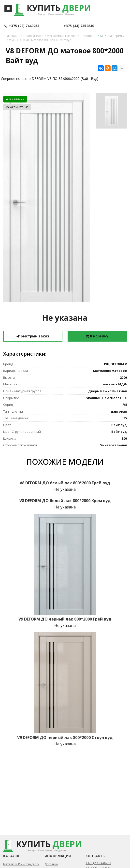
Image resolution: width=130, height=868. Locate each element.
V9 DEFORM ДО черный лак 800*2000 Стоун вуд (65, 738)
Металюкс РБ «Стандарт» (21, 864)
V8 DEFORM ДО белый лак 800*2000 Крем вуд (65, 501)
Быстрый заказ (33, 336)
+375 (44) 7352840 (79, 26)
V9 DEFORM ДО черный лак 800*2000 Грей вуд (65, 619)
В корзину (97, 336)
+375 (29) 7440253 (22, 26)
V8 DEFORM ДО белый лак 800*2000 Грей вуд (65, 483)
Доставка (51, 864)
